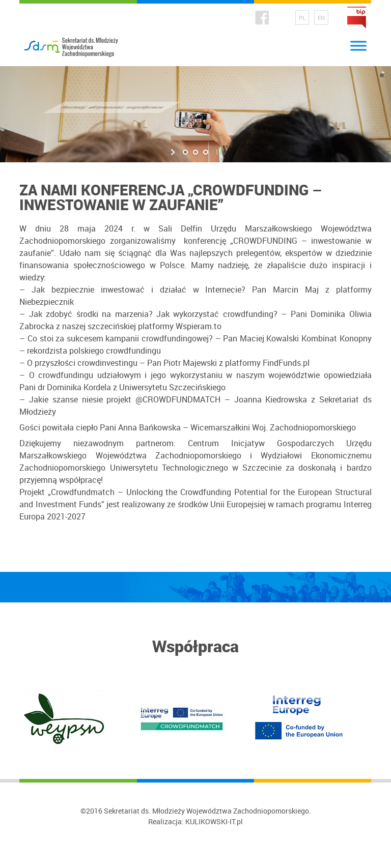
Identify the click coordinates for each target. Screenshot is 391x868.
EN (321, 18)
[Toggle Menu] (358, 46)
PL (302, 18)
